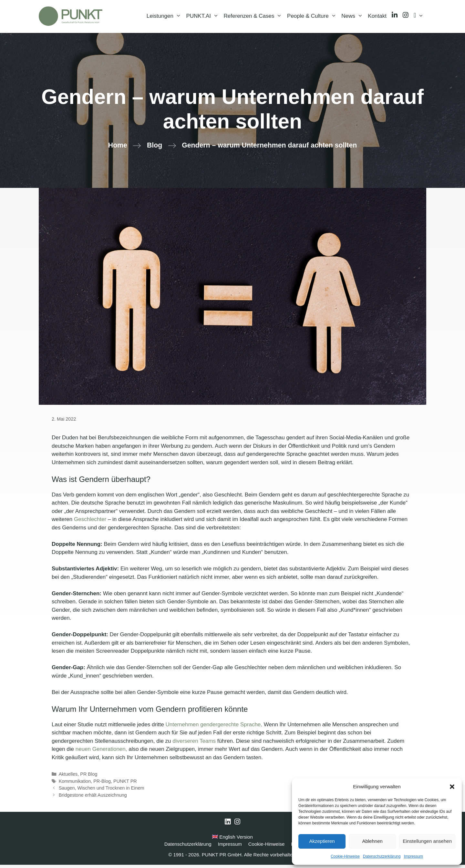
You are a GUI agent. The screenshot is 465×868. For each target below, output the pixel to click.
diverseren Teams (194, 744)
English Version (232, 840)
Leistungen (165, 18)
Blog (155, 149)
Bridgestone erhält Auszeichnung (93, 798)
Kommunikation (75, 784)
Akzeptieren (322, 841)
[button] (452, 787)
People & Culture (313, 18)
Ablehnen (372, 841)
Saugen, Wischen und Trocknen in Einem (102, 791)
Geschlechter (90, 523)
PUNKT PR (125, 784)
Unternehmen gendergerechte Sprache (213, 728)
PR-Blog (102, 784)
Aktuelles (68, 777)
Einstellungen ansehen (427, 841)
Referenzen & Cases (254, 18)
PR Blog (89, 777)
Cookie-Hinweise (345, 856)
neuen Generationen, (101, 752)
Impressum (413, 856)
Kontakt (377, 18)
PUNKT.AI (203, 18)
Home (118, 149)
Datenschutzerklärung (382, 856)
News (353, 18)
